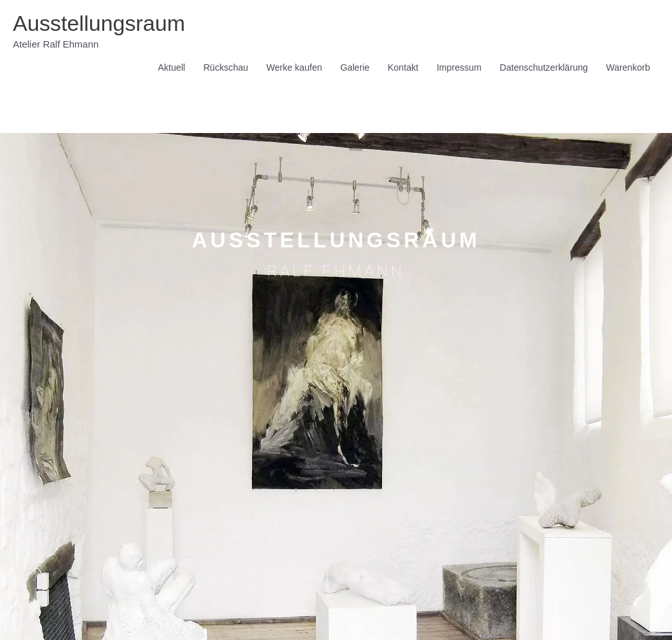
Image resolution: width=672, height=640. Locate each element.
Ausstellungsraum (102, 23)
